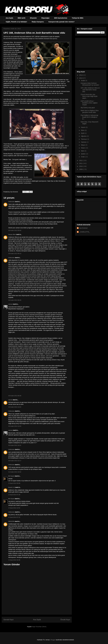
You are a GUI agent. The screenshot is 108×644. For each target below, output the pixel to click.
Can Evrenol (83, 228)
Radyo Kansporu (38, 22)
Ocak (83, 157)
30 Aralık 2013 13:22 (15, 407)
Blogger (53, 640)
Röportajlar (46, 18)
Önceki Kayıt (65, 620)
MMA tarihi (22, 18)
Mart (83, 151)
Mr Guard (12, 476)
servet (10, 400)
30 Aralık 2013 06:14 (15, 253)
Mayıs (83, 145)
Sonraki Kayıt (8, 620)
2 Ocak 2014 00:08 (14, 483)
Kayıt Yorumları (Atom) (39, 627)
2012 (81, 160)
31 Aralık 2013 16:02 (15, 472)
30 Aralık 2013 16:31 (15, 445)
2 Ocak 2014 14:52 (14, 508)
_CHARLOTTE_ (84, 232)
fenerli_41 (12, 487)
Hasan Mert (12, 234)
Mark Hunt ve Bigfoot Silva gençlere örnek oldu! (90, 111)
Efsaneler (33, 18)
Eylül (83, 133)
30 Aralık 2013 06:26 (15, 300)
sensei (10, 304)
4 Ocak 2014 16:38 (14, 560)
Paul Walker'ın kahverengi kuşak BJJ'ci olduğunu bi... (89, 117)
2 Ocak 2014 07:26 (14, 495)
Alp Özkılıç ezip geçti (88, 108)
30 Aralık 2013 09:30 (15, 396)
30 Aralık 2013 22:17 (15, 461)
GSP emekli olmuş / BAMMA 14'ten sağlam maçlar (89, 103)
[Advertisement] (90, 52)
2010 (81, 166)
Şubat (83, 154)
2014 (81, 75)
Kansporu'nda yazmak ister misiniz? (62, 22)
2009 (81, 169)
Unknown (12, 202)
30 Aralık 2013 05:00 (15, 230)
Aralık (83, 81)
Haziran (84, 142)
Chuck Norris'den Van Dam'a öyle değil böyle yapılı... (89, 96)
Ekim (83, 130)
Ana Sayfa (9, 18)
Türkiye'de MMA (78, 18)
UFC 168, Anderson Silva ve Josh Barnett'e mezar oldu (90, 90)
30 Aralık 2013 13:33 (15, 426)
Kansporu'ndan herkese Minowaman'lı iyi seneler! (90, 84)
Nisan (83, 148)
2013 (81, 78)
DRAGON (11, 521)
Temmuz (84, 139)
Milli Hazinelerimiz (61, 18)
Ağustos (84, 136)
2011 (81, 163)
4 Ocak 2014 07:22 (14, 517)
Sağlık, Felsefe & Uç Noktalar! (16, 22)
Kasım (83, 127)
